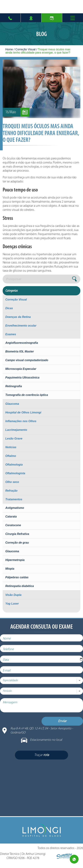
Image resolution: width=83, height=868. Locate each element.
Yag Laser (12, 604)
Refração (11, 491)
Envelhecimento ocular (21, 326)
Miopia (10, 569)
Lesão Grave (14, 439)
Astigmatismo (15, 508)
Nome (9, 641)
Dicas (9, 308)
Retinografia (14, 386)
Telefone (11, 652)
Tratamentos (14, 499)
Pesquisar (14, 279)
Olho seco (12, 482)
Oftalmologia (14, 465)
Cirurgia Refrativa (17, 534)
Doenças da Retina (18, 317)
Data (8, 663)
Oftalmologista (15, 473)
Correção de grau (17, 543)
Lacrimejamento (16, 430)
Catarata (11, 517)
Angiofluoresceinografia (22, 343)
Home (9, 49)
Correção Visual (26, 49)
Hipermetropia (15, 560)
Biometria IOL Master (20, 351)
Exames (11, 334)
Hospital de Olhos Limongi (23, 412)
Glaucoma (12, 404)
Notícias (11, 447)
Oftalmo (11, 456)
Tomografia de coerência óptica (27, 395)
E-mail (9, 673)
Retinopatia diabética (20, 586)
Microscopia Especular (21, 369)
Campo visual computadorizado (27, 360)
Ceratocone (13, 525)
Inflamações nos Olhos (21, 421)
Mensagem (13, 705)
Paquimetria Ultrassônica (22, 378)
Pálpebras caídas (17, 577)
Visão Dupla (13, 595)
